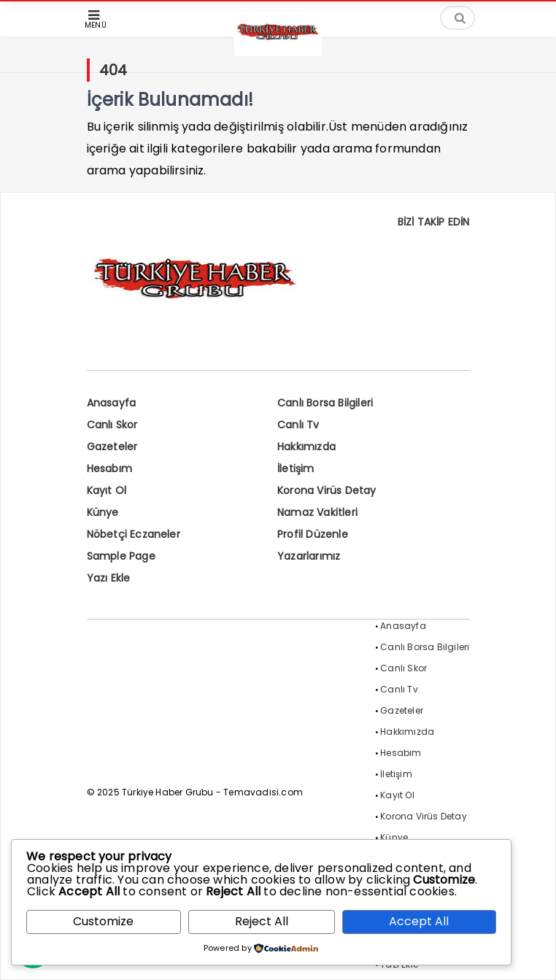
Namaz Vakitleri (317, 512)
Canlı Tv (298, 425)
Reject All (262, 921)
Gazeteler (112, 447)
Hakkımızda (306, 447)
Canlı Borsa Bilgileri (325, 403)
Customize (103, 921)
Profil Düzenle (313, 534)
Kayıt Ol (107, 490)
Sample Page (121, 556)
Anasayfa (112, 403)
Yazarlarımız (309, 556)
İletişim (296, 468)
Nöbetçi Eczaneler (134, 534)
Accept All (419, 921)
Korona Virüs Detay (327, 490)
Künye (103, 512)
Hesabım (109, 468)
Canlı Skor (112, 425)
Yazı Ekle (109, 578)
